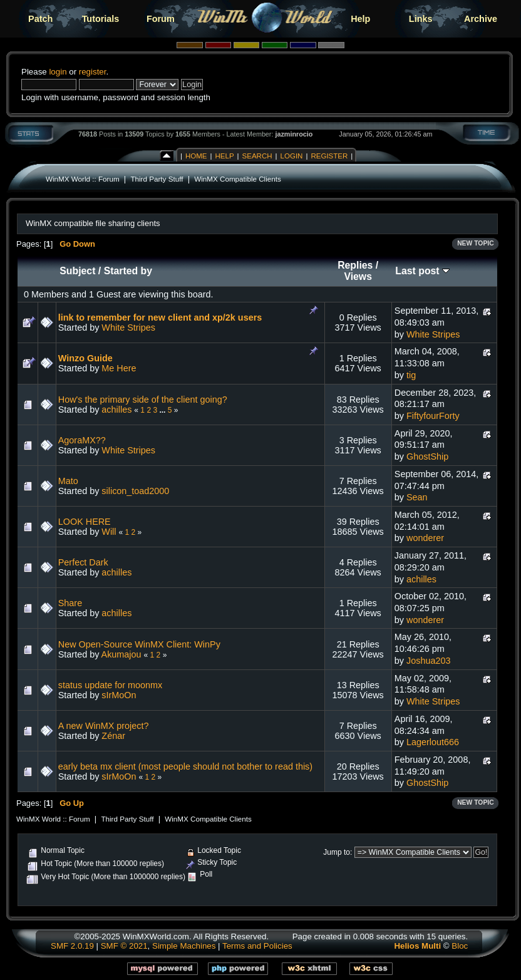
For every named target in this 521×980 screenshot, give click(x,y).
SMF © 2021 (124, 946)
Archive (481, 19)
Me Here (119, 368)
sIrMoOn (119, 695)
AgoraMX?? (82, 440)
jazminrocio (294, 134)
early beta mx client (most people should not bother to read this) (185, 766)
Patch (40, 19)
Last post (422, 271)
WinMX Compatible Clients (238, 179)
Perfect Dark (83, 562)
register (93, 72)
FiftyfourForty (433, 416)
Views (358, 276)
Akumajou (121, 654)
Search (257, 156)
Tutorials (101, 19)
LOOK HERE (85, 522)
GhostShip (427, 456)
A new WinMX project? (104, 726)
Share (70, 603)
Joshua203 (428, 661)
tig (411, 375)
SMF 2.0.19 (72, 946)
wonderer (425, 538)
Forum (161, 19)
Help (360, 19)
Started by (128, 271)
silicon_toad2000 (135, 491)
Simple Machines (184, 946)
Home (196, 156)
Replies (355, 265)
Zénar (113, 736)
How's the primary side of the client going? (143, 400)
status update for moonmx (110, 685)
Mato (68, 481)
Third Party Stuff (157, 179)
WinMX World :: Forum (83, 179)
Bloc (460, 946)
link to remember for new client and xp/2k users (160, 317)
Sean (417, 497)
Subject (77, 271)
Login (292, 156)
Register (329, 156)
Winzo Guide (85, 358)
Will (109, 532)
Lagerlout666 (433, 742)
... (163, 410)
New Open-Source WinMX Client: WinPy (139, 644)
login (58, 72)
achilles (116, 410)
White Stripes (128, 328)
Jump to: (338, 852)
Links (421, 19)
